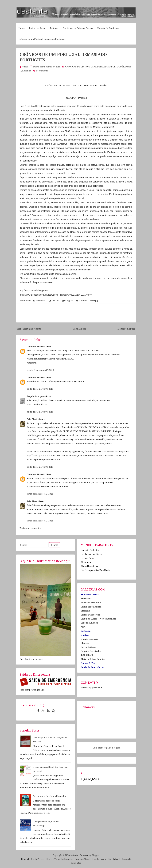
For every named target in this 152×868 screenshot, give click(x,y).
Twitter (54, 300)
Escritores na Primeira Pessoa (78, 28)
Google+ (67, 300)
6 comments (42, 71)
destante (74, 855)
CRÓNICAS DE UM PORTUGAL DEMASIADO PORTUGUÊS (95, 67)
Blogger (116, 748)
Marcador (86, 598)
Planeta (85, 643)
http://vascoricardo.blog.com (34, 290)
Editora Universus (90, 615)
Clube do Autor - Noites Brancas (98, 619)
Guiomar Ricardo (36, 346)
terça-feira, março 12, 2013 (40, 494)
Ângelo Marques (36, 396)
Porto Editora (88, 647)
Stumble (82, 300)
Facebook (39, 300)
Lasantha (69, 859)
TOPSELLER (87, 655)
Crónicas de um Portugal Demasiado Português (42, 39)
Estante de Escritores (108, 28)
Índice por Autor (37, 28)
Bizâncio (85, 611)
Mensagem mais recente (29, 329)
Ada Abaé (32, 419)
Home (22, 28)
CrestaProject (38, 859)
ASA (83, 627)
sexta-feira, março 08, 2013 (40, 389)
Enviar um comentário (30, 528)
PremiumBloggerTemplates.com (91, 859)
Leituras (54, 28)
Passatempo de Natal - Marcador (49, 796)
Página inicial (79, 329)
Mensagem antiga (126, 329)
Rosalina (27, 71)
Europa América (89, 623)
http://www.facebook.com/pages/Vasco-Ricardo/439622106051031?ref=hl (56, 295)
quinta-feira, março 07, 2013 (40, 370)
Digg (94, 300)
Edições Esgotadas (91, 651)
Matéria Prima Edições (93, 659)
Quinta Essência (89, 639)
